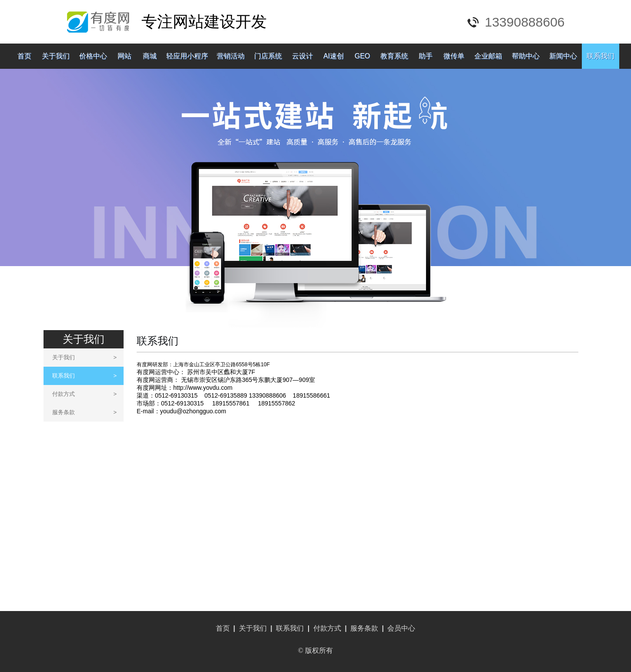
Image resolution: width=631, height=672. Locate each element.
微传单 (454, 56)
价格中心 (93, 56)
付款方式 (84, 394)
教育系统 (394, 56)
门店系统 (268, 56)
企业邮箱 (488, 56)
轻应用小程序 (187, 56)
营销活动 (231, 56)
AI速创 (334, 56)
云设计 (302, 56)
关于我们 (56, 56)
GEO (362, 56)
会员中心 (401, 628)
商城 (150, 56)
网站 (124, 56)
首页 (24, 56)
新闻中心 (563, 56)
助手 (426, 56)
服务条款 (84, 412)
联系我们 (601, 56)
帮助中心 (526, 56)
